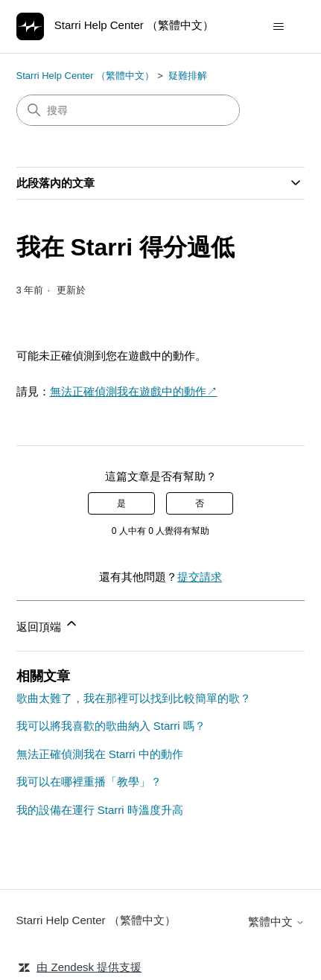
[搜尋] (128, 110)
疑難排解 (188, 76)
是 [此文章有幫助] (121, 503)
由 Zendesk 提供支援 (89, 967)
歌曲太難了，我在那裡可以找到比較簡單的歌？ (134, 698)
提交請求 (200, 577)
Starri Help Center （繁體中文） (86, 76)
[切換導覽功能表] (278, 27)
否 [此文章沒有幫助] (200, 503)
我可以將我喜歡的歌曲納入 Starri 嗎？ (111, 726)
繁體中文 (276, 922)
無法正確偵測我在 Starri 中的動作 (100, 754)
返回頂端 (48, 624)
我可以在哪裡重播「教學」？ (89, 782)
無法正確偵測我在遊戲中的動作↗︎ (134, 391)
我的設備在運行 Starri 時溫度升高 (100, 810)
